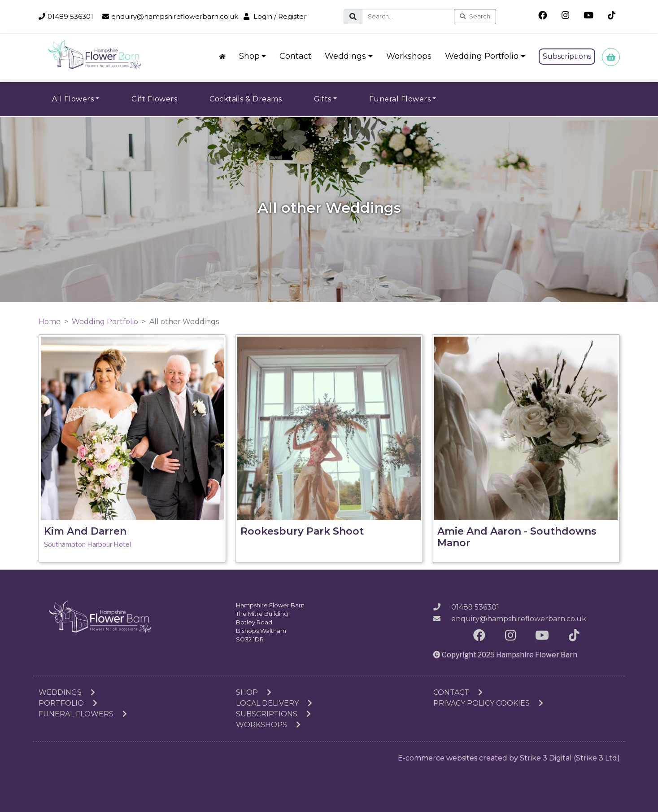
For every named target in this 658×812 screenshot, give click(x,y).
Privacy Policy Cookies (488, 703)
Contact (295, 56)
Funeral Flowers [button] (400, 99)
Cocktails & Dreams (246, 99)
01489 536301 (66, 16)
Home (50, 322)
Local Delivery (274, 703)
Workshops (409, 56)
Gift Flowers (154, 99)
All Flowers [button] (73, 99)
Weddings (67, 692)
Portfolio (68, 703)
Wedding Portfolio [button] (482, 56)
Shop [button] (249, 56)
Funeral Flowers (83, 714)
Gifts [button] (323, 99)
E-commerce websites (438, 758)
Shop (254, 692)
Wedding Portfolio (105, 322)
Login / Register (275, 16)
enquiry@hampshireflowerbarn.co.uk (170, 16)
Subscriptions (567, 56)
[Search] (408, 17)
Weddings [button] (345, 56)
